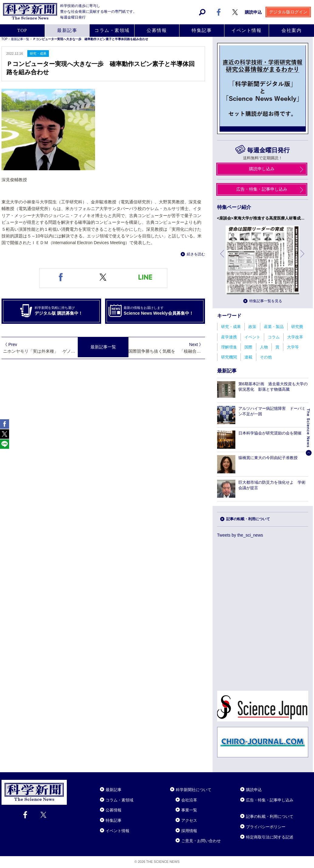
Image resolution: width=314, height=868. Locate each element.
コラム (274, 337)
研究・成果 (231, 327)
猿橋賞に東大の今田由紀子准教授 (268, 458)
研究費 (297, 327)
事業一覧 (189, 810)
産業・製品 (274, 327)
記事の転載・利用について (248, 519)
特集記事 (114, 820)
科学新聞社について (194, 790)
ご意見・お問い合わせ (201, 841)
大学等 (293, 347)
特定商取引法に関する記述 (270, 837)
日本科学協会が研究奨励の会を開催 (270, 433)
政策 (252, 327)
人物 (264, 347)
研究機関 (229, 357)
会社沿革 (189, 800)
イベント (252, 337)
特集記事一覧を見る (266, 301)
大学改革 (295, 337)
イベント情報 (118, 831)
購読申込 (254, 790)
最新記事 (114, 790)
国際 (248, 347)
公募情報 (114, 810)
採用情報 (189, 831)
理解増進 (229, 347)
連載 (248, 357)
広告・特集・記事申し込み (270, 800)
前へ (223, 258)
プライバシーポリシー (266, 827)
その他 (266, 357)
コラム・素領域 (119, 800)
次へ (303, 258)
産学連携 (229, 337)
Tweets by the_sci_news (240, 535)
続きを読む (196, 254)
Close (72, 782)
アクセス (189, 820)
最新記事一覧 (103, 347)
